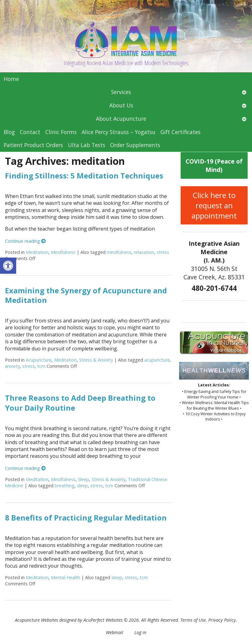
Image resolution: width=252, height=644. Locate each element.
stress (163, 252)
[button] (8, 266)
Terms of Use (193, 620)
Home (11, 79)
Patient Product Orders (33, 145)
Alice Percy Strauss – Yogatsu (119, 132)
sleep (82, 486)
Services (121, 92)
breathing (65, 486)
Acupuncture (39, 360)
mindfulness (119, 252)
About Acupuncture (121, 119)
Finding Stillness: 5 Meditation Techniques (84, 176)
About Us (121, 105)
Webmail (115, 632)
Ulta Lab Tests (87, 145)
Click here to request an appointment (214, 205)
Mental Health (65, 577)
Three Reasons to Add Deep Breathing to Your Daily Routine (80, 403)
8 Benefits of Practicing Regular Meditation (86, 518)
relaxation (144, 252)
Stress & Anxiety (96, 360)
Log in (140, 632)
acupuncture (157, 360)
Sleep (83, 479)
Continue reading (25, 241)
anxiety (12, 366)
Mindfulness (63, 252)
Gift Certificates (180, 132)
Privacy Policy (222, 620)
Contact (30, 132)
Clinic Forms (61, 132)
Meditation (37, 252)
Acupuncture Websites (36, 620)
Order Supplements (135, 145)
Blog (9, 132)
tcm (41, 366)
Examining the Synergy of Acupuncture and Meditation (86, 295)
